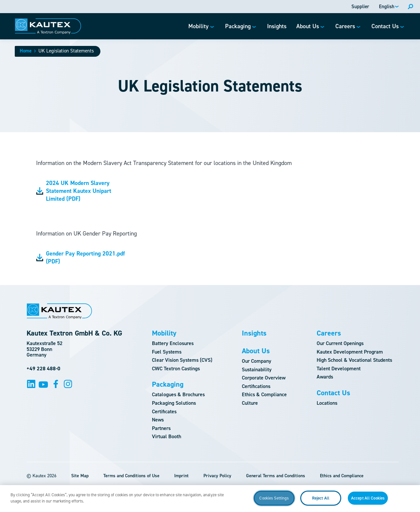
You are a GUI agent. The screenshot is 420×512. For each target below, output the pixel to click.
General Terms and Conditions (276, 476)
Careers (329, 333)
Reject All (321, 501)
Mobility (164, 333)
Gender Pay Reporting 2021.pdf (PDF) (80, 257)
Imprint (181, 476)
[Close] (409, 501)
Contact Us (333, 393)
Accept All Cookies (368, 501)
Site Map (80, 476)
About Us (256, 351)
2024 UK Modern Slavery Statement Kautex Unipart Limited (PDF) (74, 191)
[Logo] (48, 26)
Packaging (168, 384)
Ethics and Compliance (342, 476)
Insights (254, 333)
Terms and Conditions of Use (131, 476)
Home (26, 51)
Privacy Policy (217, 476)
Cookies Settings (274, 501)
